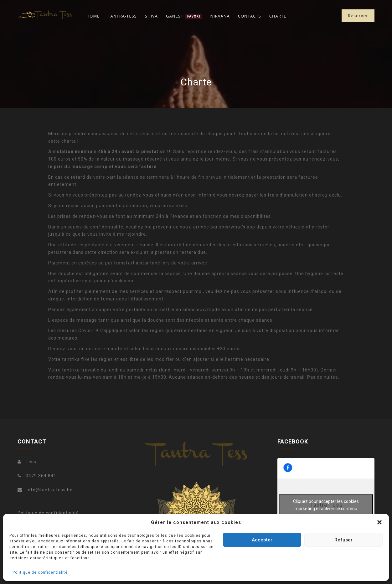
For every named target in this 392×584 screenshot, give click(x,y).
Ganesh (184, 16)
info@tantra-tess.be (45, 490)
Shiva (151, 16)
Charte (278, 16)
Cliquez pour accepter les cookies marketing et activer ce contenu (326, 505)
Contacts (250, 16)
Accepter (262, 540)
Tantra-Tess (122, 16)
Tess (27, 462)
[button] (379, 522)
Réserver (358, 15)
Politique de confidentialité (40, 572)
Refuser (343, 540)
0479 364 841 (37, 476)
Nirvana (220, 16)
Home (93, 16)
